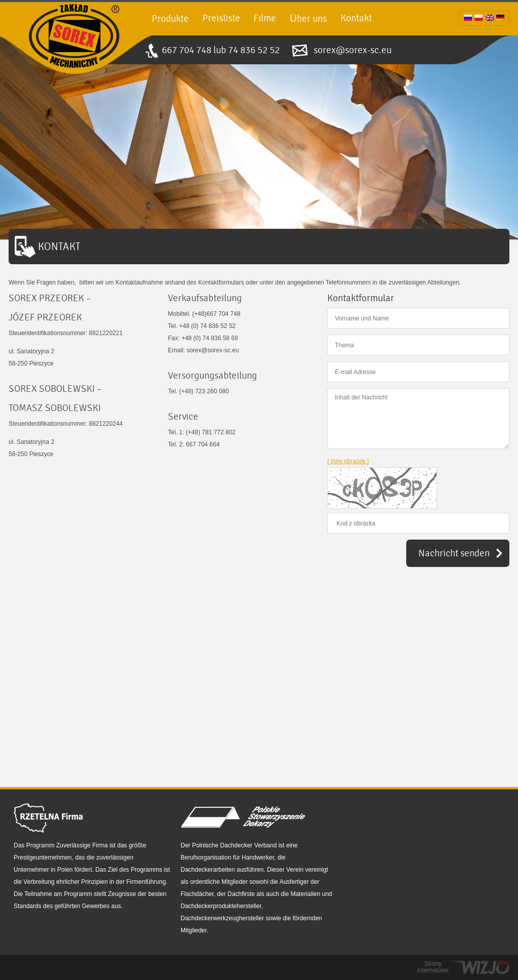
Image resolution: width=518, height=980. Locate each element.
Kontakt (356, 18)
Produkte (170, 19)
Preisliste (221, 18)
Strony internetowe (433, 967)
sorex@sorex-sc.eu (353, 50)
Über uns (308, 19)
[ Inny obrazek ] (348, 461)
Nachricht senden (454, 553)
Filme (265, 18)
